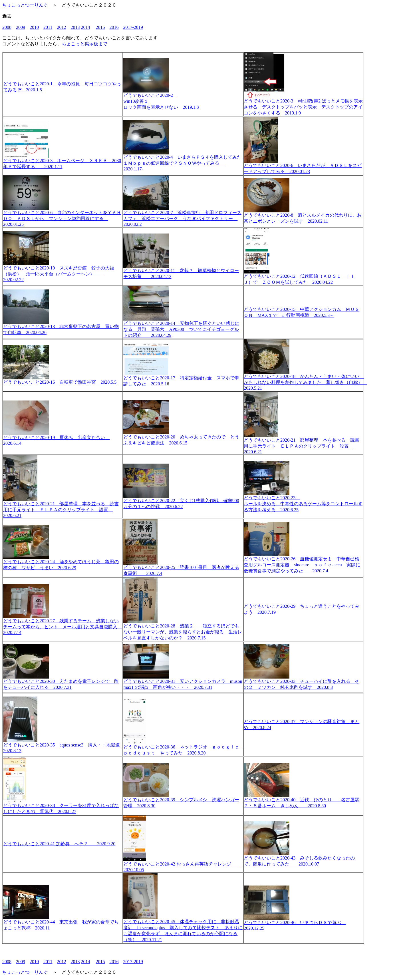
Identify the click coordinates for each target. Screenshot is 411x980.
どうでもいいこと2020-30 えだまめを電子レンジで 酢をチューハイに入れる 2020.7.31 (61, 682)
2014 (85, 27)
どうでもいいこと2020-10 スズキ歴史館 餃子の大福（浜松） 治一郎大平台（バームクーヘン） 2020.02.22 (59, 272)
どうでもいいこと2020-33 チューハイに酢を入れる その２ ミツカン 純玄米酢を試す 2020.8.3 (302, 682)
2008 (7, 27)
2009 (21, 27)
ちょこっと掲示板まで (84, 44)
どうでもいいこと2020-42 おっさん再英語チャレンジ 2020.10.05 (182, 865)
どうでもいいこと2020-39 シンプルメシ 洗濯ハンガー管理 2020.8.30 (181, 801)
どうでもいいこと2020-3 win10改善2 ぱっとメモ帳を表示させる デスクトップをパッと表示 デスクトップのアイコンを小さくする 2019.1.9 (303, 105)
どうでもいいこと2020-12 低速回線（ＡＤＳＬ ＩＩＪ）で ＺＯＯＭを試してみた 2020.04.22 (299, 277)
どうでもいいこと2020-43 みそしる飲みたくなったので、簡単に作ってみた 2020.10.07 (299, 859)
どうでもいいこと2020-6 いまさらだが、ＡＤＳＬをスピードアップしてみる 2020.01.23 (303, 166)
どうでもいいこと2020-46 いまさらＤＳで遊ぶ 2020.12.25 (295, 923)
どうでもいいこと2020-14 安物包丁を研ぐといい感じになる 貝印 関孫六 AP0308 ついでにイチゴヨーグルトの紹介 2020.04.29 (181, 327)
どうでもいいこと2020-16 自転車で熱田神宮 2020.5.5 (60, 380)
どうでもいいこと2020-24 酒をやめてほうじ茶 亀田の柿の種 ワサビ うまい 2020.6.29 (61, 563)
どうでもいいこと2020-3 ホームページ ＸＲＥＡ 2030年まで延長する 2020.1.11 (62, 161)
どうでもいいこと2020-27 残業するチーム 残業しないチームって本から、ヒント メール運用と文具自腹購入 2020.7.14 (63, 624)
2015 (100, 27)
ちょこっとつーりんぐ (25, 5)
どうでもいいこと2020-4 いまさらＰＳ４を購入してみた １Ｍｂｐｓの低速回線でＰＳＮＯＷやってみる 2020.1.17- (185, 161)
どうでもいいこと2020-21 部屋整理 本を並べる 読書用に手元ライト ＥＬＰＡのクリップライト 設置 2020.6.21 (302, 444)
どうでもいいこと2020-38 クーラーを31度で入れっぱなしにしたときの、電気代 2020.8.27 (61, 806)
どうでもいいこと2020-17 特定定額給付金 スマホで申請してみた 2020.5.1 (181, 379)
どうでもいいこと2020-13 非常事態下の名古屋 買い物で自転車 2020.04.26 (61, 327)
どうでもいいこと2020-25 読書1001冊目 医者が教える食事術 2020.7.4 (181, 568)
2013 (75, 27)
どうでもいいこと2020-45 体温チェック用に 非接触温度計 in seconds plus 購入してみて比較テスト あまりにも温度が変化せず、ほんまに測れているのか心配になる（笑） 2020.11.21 (183, 928)
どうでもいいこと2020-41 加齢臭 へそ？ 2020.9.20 (59, 844)
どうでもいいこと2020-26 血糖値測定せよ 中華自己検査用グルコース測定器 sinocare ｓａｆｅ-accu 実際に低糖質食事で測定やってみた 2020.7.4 (302, 563)
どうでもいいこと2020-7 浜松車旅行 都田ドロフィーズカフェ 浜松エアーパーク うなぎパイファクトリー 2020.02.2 (182, 216)
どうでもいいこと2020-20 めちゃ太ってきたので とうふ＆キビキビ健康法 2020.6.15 (181, 438)
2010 (34, 27)
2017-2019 (133, 27)
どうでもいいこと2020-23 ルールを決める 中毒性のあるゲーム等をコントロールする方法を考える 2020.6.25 (303, 502)
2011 (48, 27)
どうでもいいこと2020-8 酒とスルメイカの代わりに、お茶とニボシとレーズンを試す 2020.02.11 (303, 216)
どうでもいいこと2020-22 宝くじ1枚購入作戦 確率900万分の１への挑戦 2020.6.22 (181, 501)
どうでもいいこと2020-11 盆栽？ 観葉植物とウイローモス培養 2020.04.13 (181, 271)
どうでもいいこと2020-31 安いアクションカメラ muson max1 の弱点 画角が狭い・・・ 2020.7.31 (183, 682)
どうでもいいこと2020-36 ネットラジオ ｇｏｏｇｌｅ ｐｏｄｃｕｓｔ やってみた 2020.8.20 (183, 748)
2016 (114, 27)
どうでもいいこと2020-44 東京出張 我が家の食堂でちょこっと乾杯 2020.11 (61, 923)
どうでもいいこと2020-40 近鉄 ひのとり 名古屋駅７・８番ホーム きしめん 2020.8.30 (302, 801)
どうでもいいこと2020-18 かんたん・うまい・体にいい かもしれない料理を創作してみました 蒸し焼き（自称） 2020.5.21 (305, 380)
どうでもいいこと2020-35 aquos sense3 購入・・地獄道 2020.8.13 (64, 746)
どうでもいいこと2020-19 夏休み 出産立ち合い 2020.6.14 (56, 438)
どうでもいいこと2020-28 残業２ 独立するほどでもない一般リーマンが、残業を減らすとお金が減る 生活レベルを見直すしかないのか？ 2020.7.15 (183, 630)
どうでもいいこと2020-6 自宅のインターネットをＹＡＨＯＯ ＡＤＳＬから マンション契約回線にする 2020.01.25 (62, 216)
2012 (61, 27)
